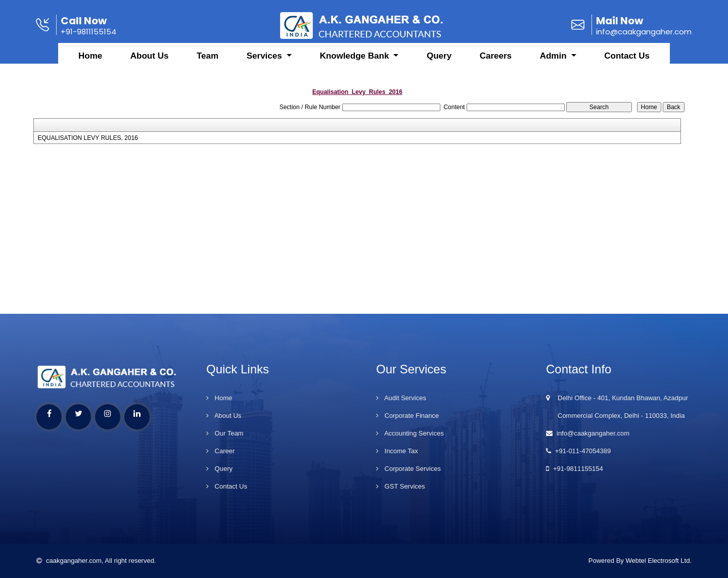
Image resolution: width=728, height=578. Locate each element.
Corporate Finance (407, 416)
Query (439, 63)
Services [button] (266, 63)
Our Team (225, 433)
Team (208, 63)
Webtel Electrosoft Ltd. (658, 561)
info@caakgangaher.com (588, 433)
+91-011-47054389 (578, 451)
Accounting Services (410, 433)
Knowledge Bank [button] (355, 63)
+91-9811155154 (575, 469)
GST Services (401, 486)
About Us (150, 63)
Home (90, 63)
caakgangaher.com (69, 561)
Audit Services (401, 398)
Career (220, 451)
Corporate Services (408, 469)
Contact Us (627, 63)
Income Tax (397, 451)
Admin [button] (555, 63)
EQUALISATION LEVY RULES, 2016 (87, 138)
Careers (496, 63)
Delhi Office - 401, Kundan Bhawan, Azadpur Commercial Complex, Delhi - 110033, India (617, 407)
